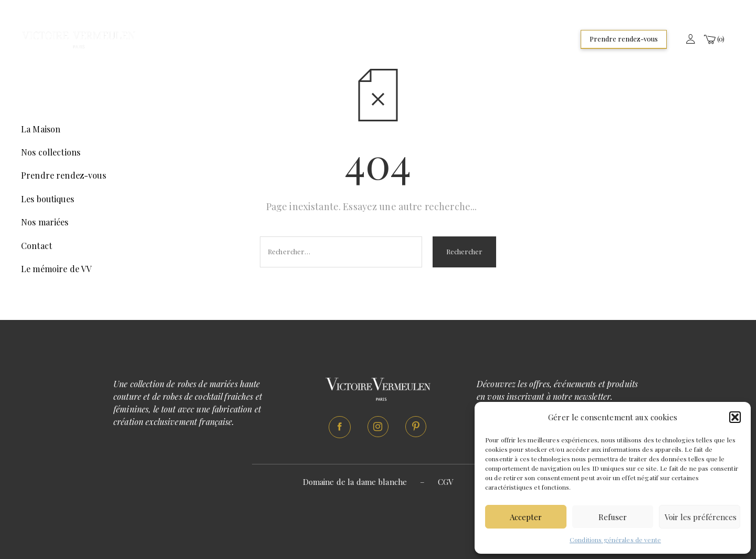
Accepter (526, 517)
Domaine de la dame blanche (355, 482)
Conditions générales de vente (615, 540)
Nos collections (51, 152)
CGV (445, 482)
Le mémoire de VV (56, 269)
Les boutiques (48, 199)
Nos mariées (45, 222)
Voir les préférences (701, 517)
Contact (36, 246)
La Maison (41, 129)
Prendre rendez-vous (624, 39)
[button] (735, 417)
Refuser (613, 517)
